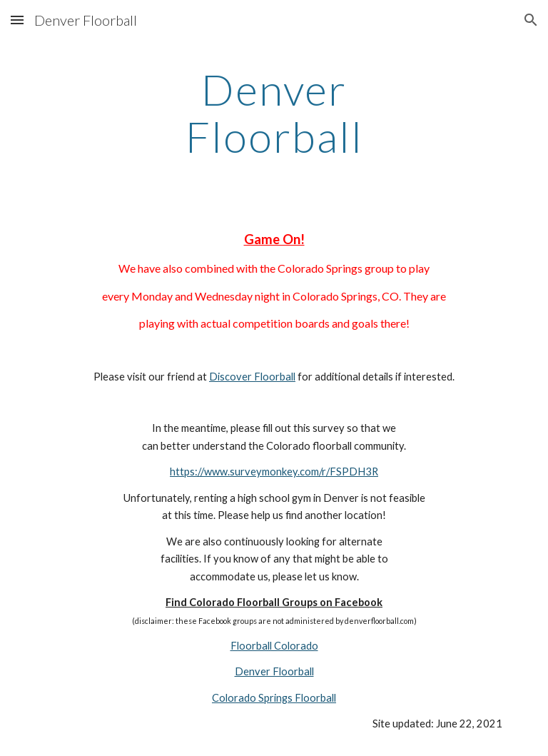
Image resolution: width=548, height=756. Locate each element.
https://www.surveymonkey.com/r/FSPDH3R (274, 472)
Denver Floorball (274, 671)
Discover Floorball (252, 377)
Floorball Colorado (274, 646)
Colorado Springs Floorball (274, 698)
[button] (17, 20)
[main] (274, 113)
